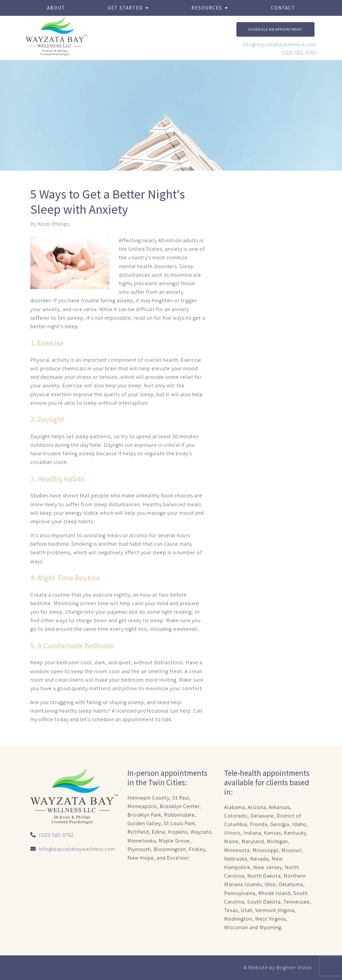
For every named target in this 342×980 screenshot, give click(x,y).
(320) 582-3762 (299, 52)
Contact (283, 8)
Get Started (125, 8)
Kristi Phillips (54, 224)
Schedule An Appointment (275, 29)
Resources (207, 8)
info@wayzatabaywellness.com (77, 849)
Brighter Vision (294, 967)
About (56, 8)
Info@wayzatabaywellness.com (280, 44)
